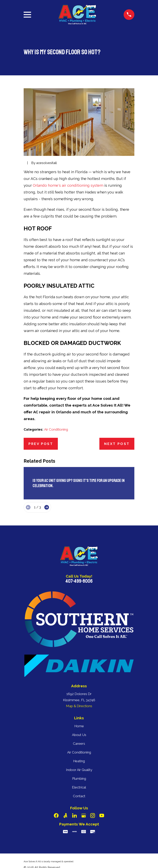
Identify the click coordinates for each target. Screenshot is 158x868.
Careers (79, 744)
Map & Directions (79, 706)
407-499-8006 (79, 581)
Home (79, 726)
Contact (79, 796)
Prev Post (41, 444)
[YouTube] (102, 816)
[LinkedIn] (75, 816)
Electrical (79, 787)
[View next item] (47, 507)
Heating (79, 761)
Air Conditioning (56, 429)
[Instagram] (93, 816)
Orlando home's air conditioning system (68, 185)
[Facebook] (56, 816)
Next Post (117, 444)
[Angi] (65, 816)
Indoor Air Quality (79, 770)
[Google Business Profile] (84, 816)
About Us (79, 735)
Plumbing (79, 779)
